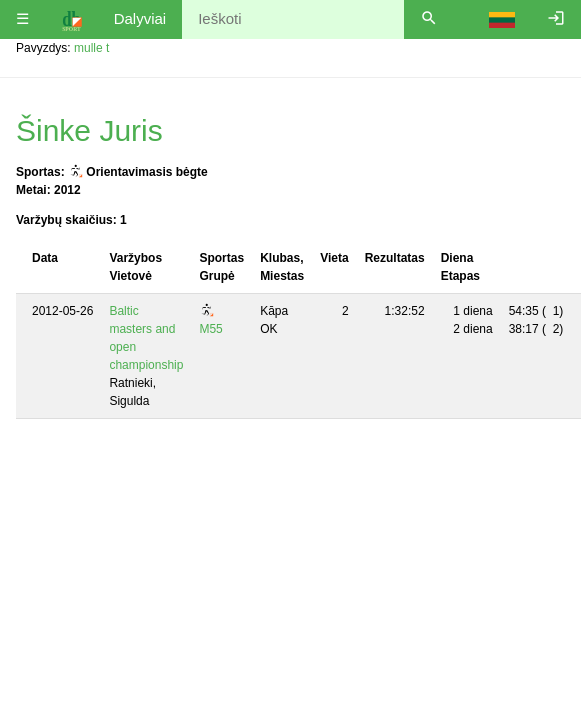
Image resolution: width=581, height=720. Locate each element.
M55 (210, 329)
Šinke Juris (89, 130)
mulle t (91, 48)
